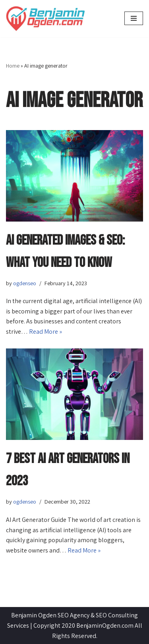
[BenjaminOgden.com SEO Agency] (46, 18)
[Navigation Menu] (134, 18)
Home (13, 66)
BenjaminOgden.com (105, 626)
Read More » (45, 332)
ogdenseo (25, 283)
